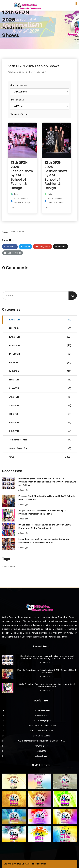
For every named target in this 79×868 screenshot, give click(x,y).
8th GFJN (40, 423)
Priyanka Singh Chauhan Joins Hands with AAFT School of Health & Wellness (47, 671)
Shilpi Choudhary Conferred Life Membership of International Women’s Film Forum (47, 686)
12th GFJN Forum (42, 716)
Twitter (25, 247)
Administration (42, 756)
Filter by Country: (19, 85)
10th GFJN (40, 320)
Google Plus (43, 247)
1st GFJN (40, 363)
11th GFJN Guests (42, 710)
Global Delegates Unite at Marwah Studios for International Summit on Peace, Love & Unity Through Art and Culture (47, 482)
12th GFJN (40, 337)
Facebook (10, 247)
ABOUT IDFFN (42, 746)
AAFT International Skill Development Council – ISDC (42, 741)
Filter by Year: (17, 100)
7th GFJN (40, 414)
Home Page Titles (40, 440)
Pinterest (61, 247)
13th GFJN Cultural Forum (42, 731)
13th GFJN (40, 345)
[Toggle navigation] (76, 3)
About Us (42, 751)
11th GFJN (40, 328)
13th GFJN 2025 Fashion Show (42, 726)
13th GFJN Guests (42, 736)
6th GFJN (40, 405)
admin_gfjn (35, 72)
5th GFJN (40, 397)
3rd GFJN (40, 380)
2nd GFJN (40, 371)
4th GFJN (40, 388)
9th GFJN (40, 431)
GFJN (24, 864)
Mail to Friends (13, 253)
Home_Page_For (40, 448)
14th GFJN (40, 354)
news (40, 457)
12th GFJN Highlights (42, 721)
